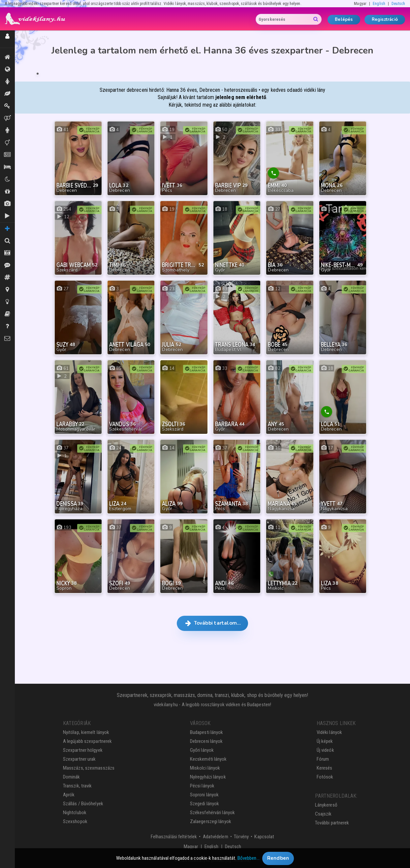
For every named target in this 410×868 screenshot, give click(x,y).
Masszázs (7, 94)
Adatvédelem (216, 837)
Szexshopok (75, 821)
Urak (7, 130)
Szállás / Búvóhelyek (7, 167)
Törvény (241, 837)
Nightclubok (75, 813)
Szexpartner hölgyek (83, 750)
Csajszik (323, 814)
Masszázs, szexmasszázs (89, 768)
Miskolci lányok (205, 768)
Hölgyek (7, 82)
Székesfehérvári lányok (212, 813)
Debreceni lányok (206, 741)
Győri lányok (202, 750)
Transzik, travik (7, 143)
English (379, 4)
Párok (7, 118)
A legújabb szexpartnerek (87, 741)
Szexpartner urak (79, 759)
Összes (7, 69)
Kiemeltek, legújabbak (7, 57)
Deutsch (398, 4)
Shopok (7, 191)
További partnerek (332, 823)
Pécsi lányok (202, 786)
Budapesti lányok (207, 732)
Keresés (325, 768)
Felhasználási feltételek (174, 837)
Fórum (323, 759)
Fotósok (325, 777)
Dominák (7, 106)
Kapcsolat (264, 837)
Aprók (7, 155)
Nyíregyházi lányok (208, 777)
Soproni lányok (204, 795)
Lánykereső (326, 805)
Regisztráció (385, 19)
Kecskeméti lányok (208, 759)
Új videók (7, 216)
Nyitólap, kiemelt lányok (86, 732)
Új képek (7, 204)
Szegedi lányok (205, 804)
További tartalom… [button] (213, 623)
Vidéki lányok (329, 732)
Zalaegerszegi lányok (211, 821)
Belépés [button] (344, 19)
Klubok (7, 179)
